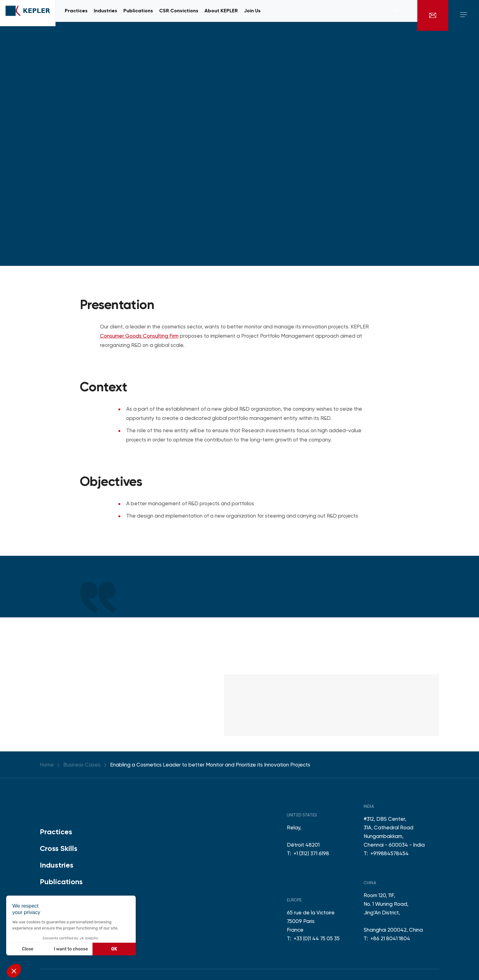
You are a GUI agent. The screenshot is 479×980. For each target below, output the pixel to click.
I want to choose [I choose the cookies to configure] (71, 949)
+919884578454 (390, 853)
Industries (57, 865)
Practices (56, 832)
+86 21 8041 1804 (390, 938)
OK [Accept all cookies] (114, 949)
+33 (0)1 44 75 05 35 (317, 938)
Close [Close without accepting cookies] (28, 949)
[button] (14, 971)
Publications (61, 882)
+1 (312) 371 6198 (311, 853)
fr (405, 15)
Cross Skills (59, 848)
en (397, 15)
